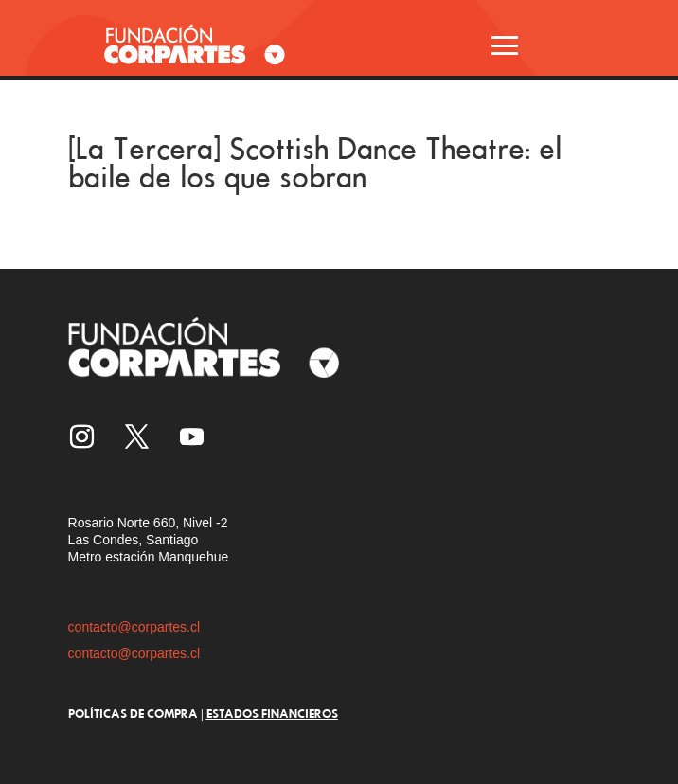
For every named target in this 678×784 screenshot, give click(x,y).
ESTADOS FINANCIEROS (272, 713)
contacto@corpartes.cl (134, 627)
